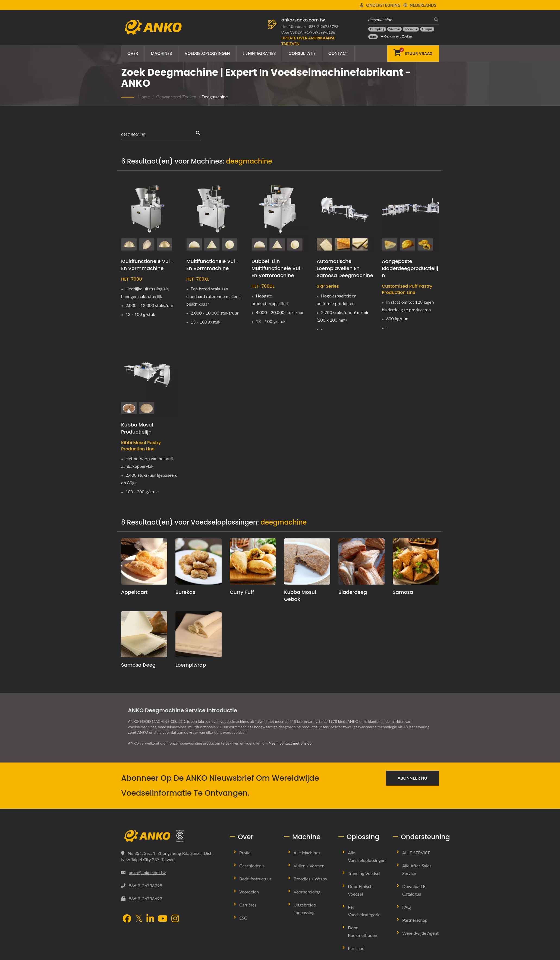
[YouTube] (163, 919)
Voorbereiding (307, 892)
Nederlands (423, 5)
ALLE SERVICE (416, 853)
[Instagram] (175, 919)
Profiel (245, 853)
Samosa (403, 592)
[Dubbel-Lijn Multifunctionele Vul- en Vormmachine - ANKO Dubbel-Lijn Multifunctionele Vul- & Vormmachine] (280, 215)
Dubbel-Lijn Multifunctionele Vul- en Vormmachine (277, 268)
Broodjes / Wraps (310, 879)
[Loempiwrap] (199, 634)
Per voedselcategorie (364, 911)
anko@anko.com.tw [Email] (147, 872)
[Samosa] (416, 561)
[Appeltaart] (144, 561)
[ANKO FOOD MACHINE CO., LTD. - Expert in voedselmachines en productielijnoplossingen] (153, 26)
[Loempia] (411, 29)
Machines (162, 53)
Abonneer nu (412, 778)
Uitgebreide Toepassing (305, 909)
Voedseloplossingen (207, 53)
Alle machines (307, 853)
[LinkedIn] (150, 919)
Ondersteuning (383, 5)
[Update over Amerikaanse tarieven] (311, 41)
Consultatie (302, 53)
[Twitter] (139, 919)
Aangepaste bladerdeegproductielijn (410, 268)
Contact (338, 53)
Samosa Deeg (138, 665)
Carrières (248, 905)
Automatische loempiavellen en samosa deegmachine (345, 268)
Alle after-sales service (417, 869)
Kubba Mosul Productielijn (137, 428)
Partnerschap (415, 920)
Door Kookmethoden (363, 931)
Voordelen (249, 892)
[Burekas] (199, 561)
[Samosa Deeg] (144, 634)
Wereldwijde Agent (420, 933)
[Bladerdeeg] (361, 561)
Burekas (185, 592)
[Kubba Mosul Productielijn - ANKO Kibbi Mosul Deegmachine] (150, 379)
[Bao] (373, 37)
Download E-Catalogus (415, 890)
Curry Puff (242, 592)
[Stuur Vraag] (413, 54)
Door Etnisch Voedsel (360, 890)
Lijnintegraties (259, 53)
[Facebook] (127, 919)
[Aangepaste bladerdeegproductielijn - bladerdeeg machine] (410, 215)
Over (133, 53)
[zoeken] (435, 19)
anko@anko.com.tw (303, 20)
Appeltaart (134, 592)
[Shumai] (394, 29)
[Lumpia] (427, 29)
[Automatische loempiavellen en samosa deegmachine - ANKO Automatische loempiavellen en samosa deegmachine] (345, 215)
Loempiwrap (191, 665)
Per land (356, 948)
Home (144, 97)
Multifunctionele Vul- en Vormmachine (147, 265)
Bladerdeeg (353, 592)
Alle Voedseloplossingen (367, 856)
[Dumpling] (377, 29)
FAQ (406, 907)
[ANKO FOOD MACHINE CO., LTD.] (171, 836)
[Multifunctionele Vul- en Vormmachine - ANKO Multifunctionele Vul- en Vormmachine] (150, 215)
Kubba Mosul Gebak (300, 596)
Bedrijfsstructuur (255, 879)
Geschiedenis (252, 866)
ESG (243, 918)
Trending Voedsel (364, 873)
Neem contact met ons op (290, 743)
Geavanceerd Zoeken (396, 36)
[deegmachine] (399, 19)
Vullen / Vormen (309, 866)
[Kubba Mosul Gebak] (307, 561)
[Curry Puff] (253, 561)
